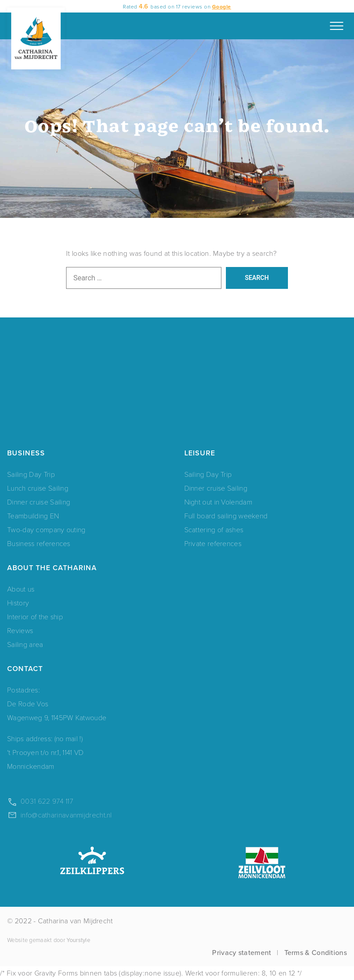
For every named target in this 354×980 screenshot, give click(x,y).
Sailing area (25, 644)
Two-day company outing (46, 529)
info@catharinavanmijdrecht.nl (66, 815)
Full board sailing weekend (226, 515)
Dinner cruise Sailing (39, 502)
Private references (213, 543)
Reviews (20, 630)
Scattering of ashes (214, 529)
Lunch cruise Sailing (38, 488)
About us (21, 589)
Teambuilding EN (33, 515)
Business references (39, 543)
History (18, 603)
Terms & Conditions (316, 952)
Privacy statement (242, 952)
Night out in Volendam (218, 502)
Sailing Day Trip (31, 474)
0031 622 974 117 (47, 801)
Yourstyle (78, 940)
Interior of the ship (35, 616)
